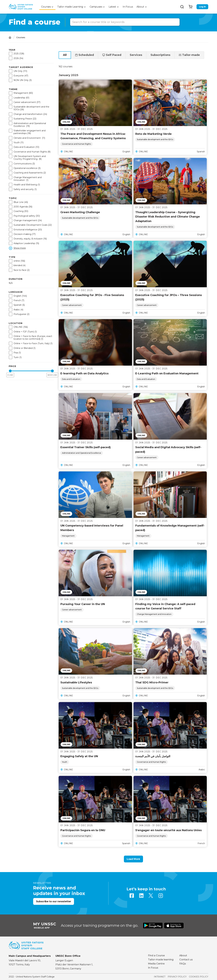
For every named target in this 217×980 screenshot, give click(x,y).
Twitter (151, 896)
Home (10, 38)
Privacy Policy (177, 977)
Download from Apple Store (174, 926)
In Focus (128, 7)
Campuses (96, 7)
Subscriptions (160, 55)
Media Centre (156, 964)
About (140, 7)
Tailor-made (191, 55)
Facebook (132, 896)
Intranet (160, 977)
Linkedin (141, 896)
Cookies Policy (199, 977)
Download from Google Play (153, 926)
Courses (46, 7)
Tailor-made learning (161, 960)
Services (136, 55)
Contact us (186, 960)
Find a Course (156, 955)
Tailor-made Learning (70, 7)
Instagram (161, 896)
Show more (20, 248)
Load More (133, 859)
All (65, 55)
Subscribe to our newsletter (54, 901)
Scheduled (86, 55)
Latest (112, 7)
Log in (202, 7)
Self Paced (114, 55)
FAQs (183, 964)
